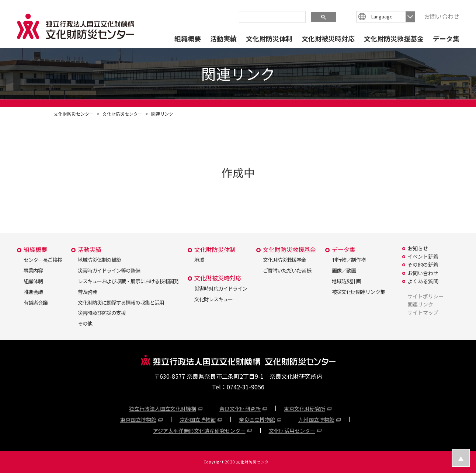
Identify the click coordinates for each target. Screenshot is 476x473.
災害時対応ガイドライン (221, 288)
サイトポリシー (425, 296)
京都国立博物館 (198, 420)
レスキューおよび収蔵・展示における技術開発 (128, 281)
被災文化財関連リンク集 (358, 292)
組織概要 (188, 38)
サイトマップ (423, 312)
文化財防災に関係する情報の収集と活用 (121, 302)
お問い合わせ (442, 16)
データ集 (446, 38)
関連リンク (162, 114)
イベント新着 (423, 256)
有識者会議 (36, 302)
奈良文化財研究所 (240, 409)
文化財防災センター (74, 114)
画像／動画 (344, 270)
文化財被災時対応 (328, 38)
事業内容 (33, 270)
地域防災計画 (346, 281)
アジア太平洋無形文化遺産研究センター (199, 431)
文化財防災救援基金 (394, 38)
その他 (85, 323)
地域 (199, 260)
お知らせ (418, 248)
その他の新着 (423, 264)
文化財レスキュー (213, 299)
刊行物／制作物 (349, 260)
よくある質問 (423, 281)
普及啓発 (87, 292)
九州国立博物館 (316, 420)
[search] (272, 17)
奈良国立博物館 (257, 420)
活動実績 (223, 38)
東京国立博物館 (138, 420)
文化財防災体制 (269, 38)
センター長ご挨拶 (43, 260)
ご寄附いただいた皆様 (287, 270)
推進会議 (33, 292)
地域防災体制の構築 (99, 260)
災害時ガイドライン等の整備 (109, 270)
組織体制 (33, 281)
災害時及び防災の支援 (102, 313)
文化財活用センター (292, 431)
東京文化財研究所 (305, 409)
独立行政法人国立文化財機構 (163, 409)
